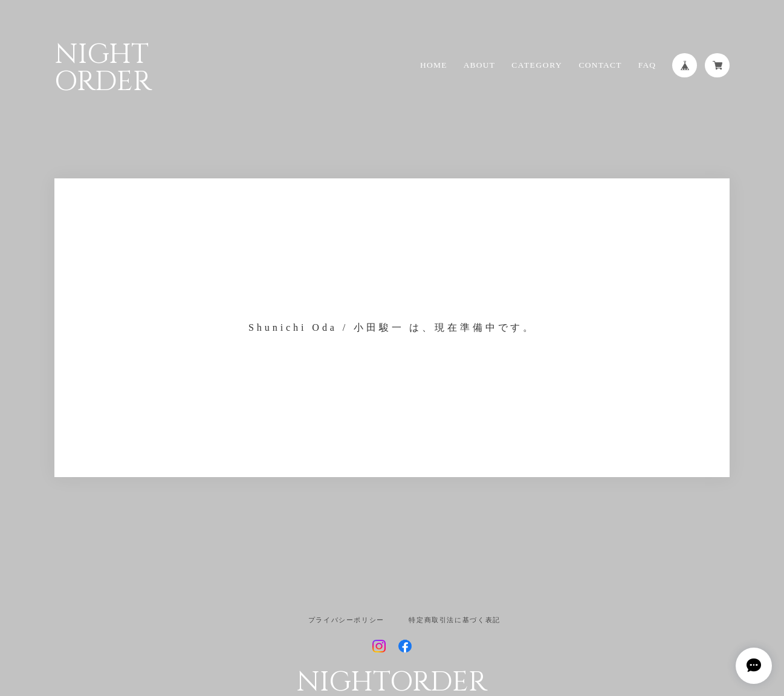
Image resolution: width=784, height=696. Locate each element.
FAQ (647, 65)
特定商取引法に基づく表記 (454, 620)
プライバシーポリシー (346, 620)
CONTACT (600, 65)
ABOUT (480, 65)
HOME (434, 65)
